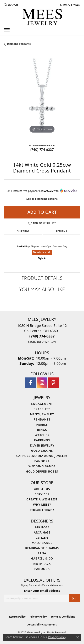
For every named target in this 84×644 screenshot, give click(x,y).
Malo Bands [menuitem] (42, 543)
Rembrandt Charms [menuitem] (42, 548)
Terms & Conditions (63, 617)
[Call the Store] (42, 336)
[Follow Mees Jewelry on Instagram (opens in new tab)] (42, 383)
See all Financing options (42, 199)
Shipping (23, 231)
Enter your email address (42, 591)
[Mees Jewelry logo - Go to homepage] (42, 18)
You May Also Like (42, 289)
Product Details (42, 278)
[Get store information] (42, 342)
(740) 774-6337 (42, 150)
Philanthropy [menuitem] (42, 510)
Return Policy (17, 617)
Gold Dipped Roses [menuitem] (42, 471)
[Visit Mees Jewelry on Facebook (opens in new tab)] (31, 383)
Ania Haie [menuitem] (42, 532)
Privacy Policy (38, 617)
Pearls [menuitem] (42, 425)
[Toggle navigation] (7, 30)
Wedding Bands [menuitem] (42, 466)
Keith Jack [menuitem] (42, 564)
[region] (42, 96)
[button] (11, 5)
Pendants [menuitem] (42, 419)
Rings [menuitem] (42, 430)
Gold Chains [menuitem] (42, 451)
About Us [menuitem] (42, 489)
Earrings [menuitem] (42, 440)
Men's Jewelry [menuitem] (42, 414)
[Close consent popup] (78, 637)
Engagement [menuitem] (42, 404)
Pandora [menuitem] (42, 461)
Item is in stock (42, 252)
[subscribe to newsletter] (74, 598)
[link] (70, 5)
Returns (61, 231)
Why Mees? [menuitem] (42, 504)
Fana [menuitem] (42, 553)
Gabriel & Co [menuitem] (42, 558)
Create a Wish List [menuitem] (42, 499)
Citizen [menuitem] (42, 538)
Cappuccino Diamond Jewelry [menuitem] (42, 456)
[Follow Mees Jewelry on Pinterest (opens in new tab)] (53, 383)
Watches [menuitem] (42, 435)
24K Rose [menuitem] (42, 527)
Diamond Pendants (19, 44)
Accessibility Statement (42, 625)
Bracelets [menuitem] (42, 409)
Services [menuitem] (42, 494)
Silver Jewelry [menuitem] (42, 445)
